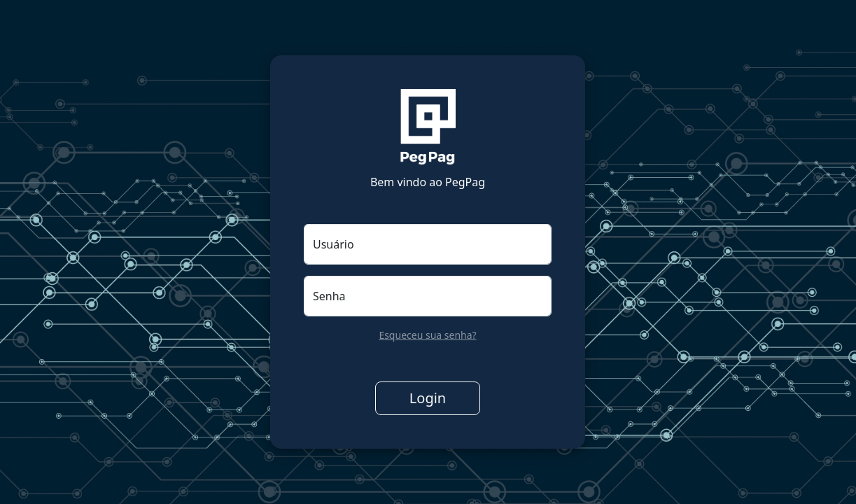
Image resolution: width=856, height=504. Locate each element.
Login (428, 398)
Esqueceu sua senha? (427, 335)
